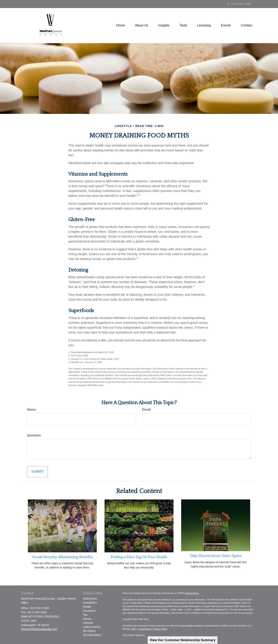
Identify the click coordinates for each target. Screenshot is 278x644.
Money (87, 619)
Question (34, 435)
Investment (90, 603)
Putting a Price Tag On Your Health (139, 557)
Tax (85, 615)
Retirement (90, 599)
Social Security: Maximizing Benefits (62, 557)
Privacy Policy (160, 629)
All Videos (89, 631)
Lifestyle (88, 623)
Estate (87, 607)
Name (31, 410)
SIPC (134, 629)
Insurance (89, 611)
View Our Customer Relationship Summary (183, 640)
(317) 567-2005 (239, 4)
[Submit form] (37, 472)
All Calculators (92, 635)
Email (146, 410)
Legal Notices (145, 629)
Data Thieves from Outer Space (216, 556)
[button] (142, 25)
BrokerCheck (192, 593)
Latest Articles (92, 627)
